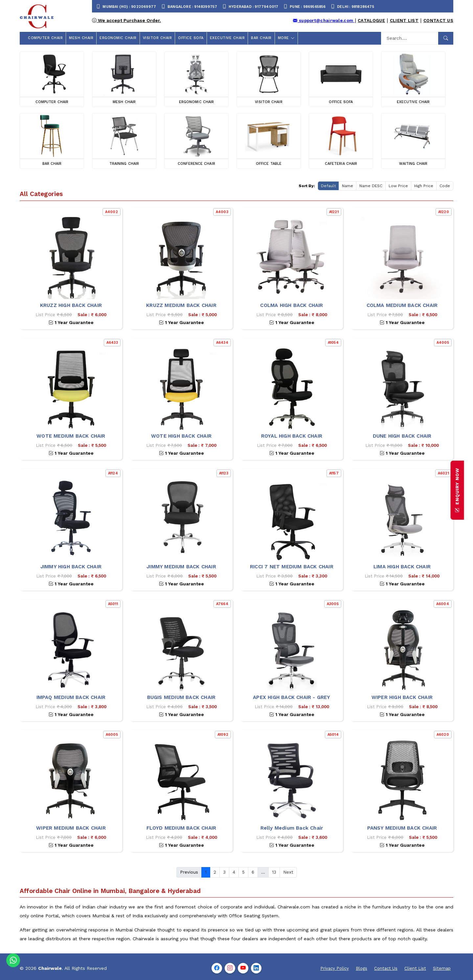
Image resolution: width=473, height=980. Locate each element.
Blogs (361, 968)
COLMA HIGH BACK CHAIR (292, 305)
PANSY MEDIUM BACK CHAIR (402, 828)
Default (328, 186)
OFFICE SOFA (191, 38)
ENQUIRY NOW (457, 490)
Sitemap (442, 968)
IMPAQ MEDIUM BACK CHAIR (71, 697)
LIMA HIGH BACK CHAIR (402, 567)
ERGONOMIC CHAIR (118, 38)
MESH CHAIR (81, 38)
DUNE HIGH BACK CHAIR (402, 436)
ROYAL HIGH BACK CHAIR (292, 436)
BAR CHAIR (261, 38)
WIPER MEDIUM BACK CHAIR (71, 828)
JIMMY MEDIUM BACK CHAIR (181, 567)
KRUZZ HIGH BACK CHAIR (71, 305)
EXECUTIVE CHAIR (227, 38)
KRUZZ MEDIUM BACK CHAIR (181, 305)
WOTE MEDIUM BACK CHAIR (71, 436)
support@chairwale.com (324, 21)
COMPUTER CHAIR (45, 38)
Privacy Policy (335, 968)
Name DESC (371, 186)
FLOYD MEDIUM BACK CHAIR (181, 828)
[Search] (410, 38)
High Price (424, 186)
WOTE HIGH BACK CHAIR (181, 436)
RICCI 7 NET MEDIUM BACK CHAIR (292, 567)
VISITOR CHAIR (158, 38)
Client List (404, 21)
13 (274, 872)
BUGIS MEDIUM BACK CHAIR (181, 697)
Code (445, 186)
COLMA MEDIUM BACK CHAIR (402, 305)
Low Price (398, 186)
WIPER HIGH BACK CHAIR (402, 697)
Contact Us (438, 21)
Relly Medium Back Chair (292, 828)
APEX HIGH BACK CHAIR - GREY (292, 697)
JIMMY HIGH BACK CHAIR (71, 567)
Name (348, 186)
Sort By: (307, 186)
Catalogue (371, 21)
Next (288, 872)
